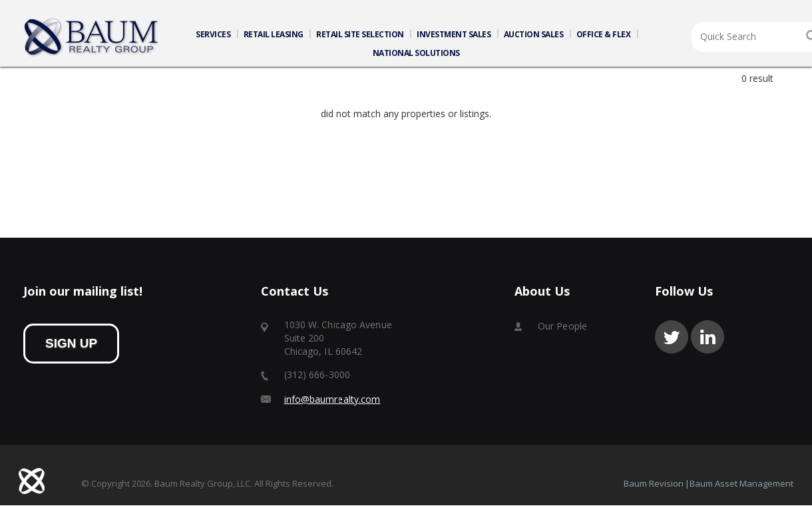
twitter (672, 340)
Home (92, 37)
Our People (562, 329)
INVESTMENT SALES (454, 34)
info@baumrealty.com (332, 402)
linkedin (708, 340)
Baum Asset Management (741, 486)
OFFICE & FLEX (604, 34)
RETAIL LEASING (274, 34)
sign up (71, 346)
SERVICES (213, 34)
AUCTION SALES (534, 34)
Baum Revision (654, 486)
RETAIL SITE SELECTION (360, 34)
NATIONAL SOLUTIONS (416, 53)
